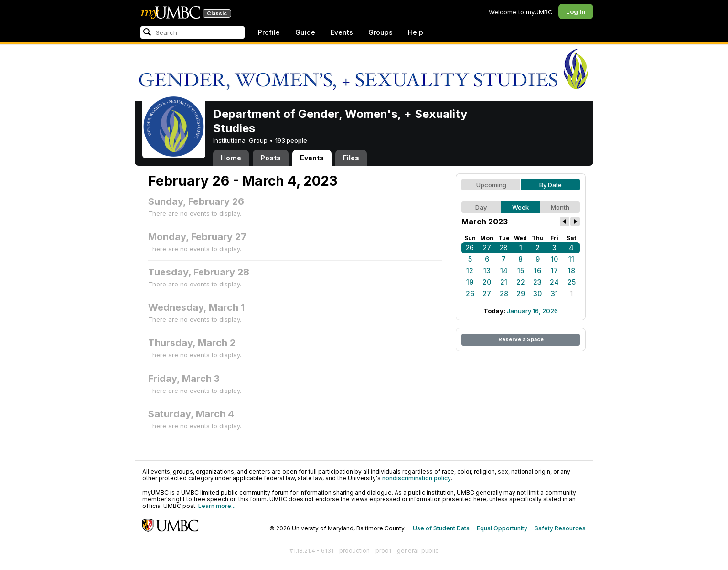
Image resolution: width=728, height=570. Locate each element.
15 (521, 270)
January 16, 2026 (532, 311)
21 (504, 282)
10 (554, 259)
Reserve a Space (521, 339)
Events (342, 32)
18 (572, 270)
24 (554, 282)
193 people (291, 140)
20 (487, 282)
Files (351, 158)
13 (487, 270)
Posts (271, 158)
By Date (551, 185)
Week (520, 207)
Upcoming (491, 185)
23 (537, 282)
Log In (576, 11)
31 (554, 293)
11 (571, 259)
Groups (380, 32)
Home (231, 158)
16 (538, 270)
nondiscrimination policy (417, 478)
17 (554, 270)
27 (487, 248)
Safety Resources (560, 528)
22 (521, 282)
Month (560, 207)
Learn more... (217, 506)
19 (470, 282)
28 (504, 248)
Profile (269, 32)
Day (481, 207)
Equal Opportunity (502, 528)
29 (521, 293)
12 (470, 270)
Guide (305, 32)
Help (416, 32)
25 (572, 282)
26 (470, 248)
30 (537, 293)
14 (504, 270)
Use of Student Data (441, 528)
